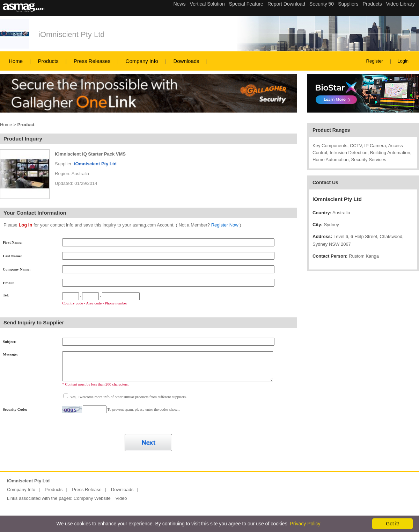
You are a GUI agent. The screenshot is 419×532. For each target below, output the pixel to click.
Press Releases (92, 61)
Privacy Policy (305, 524)
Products (48, 61)
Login (403, 61)
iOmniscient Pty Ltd (72, 34)
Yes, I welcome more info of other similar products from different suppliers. (128, 397)
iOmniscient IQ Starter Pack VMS (90, 154)
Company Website (92, 498)
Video (121, 498)
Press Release (87, 490)
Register (375, 61)
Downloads (186, 61)
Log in (25, 225)
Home (16, 61)
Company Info (142, 61)
